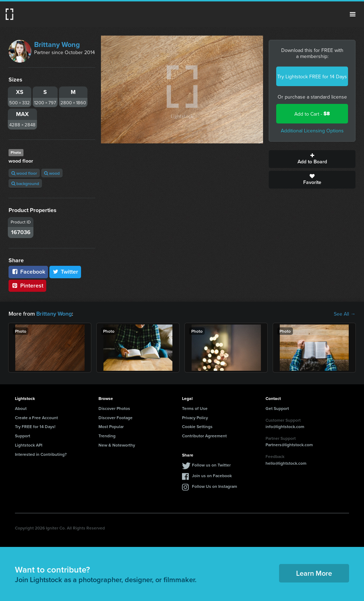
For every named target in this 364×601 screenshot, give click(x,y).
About (21, 408)
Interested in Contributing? (41, 454)
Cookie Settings (197, 426)
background (25, 183)
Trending (107, 436)
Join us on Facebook (212, 476)
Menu (353, 14)
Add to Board (312, 159)
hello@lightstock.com (286, 463)
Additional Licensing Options (312, 131)
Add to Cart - (312, 114)
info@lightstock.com (285, 426)
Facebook (28, 272)
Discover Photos (114, 408)
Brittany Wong (57, 44)
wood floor (24, 173)
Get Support (277, 408)
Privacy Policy (195, 418)
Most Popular (111, 426)
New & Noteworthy (117, 445)
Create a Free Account (36, 418)
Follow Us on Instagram (215, 486)
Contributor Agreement (204, 436)
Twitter (65, 272)
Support (23, 436)
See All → (345, 314)
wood (52, 173)
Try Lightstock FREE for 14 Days (312, 77)
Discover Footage (116, 418)
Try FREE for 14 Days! (35, 426)
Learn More (314, 573)
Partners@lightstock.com (289, 445)
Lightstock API (29, 445)
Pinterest (27, 286)
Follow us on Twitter (211, 465)
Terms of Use (195, 408)
